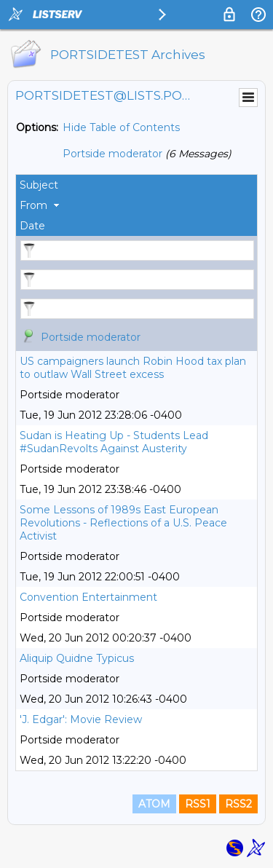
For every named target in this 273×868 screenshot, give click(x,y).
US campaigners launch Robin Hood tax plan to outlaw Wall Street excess (133, 368)
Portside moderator (112, 154)
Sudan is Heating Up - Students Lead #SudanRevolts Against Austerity (114, 442)
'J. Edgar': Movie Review (81, 719)
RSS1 (198, 804)
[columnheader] (136, 185)
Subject (39, 185)
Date (32, 226)
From (33, 205)
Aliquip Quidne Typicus (77, 658)
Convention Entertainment (88, 597)
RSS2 (238, 804)
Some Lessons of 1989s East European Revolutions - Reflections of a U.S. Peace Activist (123, 523)
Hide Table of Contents (121, 127)
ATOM (154, 804)
